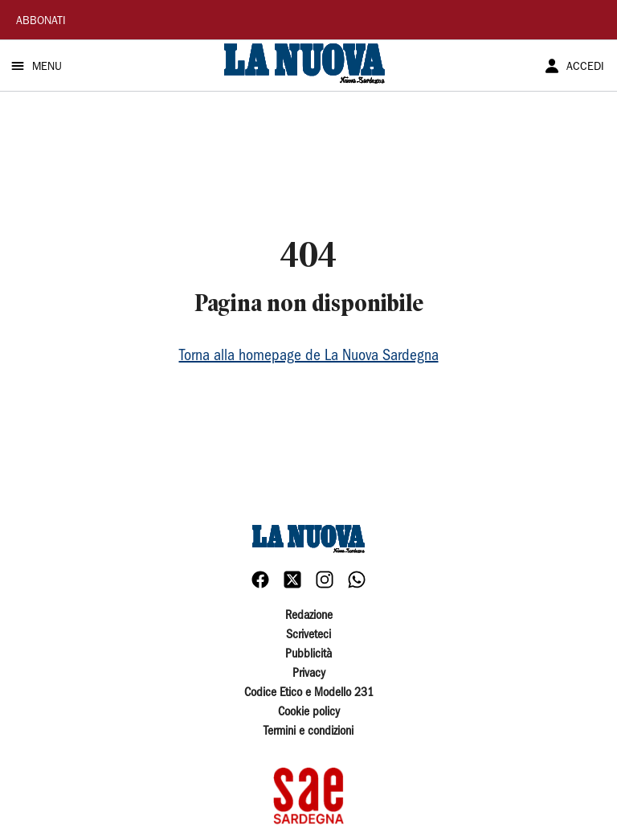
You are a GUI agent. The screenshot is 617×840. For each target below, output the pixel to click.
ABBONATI (41, 22)
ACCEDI (585, 68)
